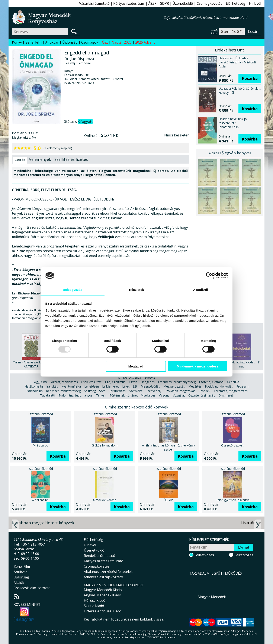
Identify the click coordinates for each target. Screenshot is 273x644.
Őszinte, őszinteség (202, 395)
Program (242, 386)
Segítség (90, 391)
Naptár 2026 (122, 42)
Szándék (205, 391)
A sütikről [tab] (200, 290)
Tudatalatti (48, 395)
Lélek (126, 386)
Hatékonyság (34, 386)
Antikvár (52, 42)
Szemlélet (136, 391)
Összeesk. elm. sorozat (32, 588)
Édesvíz (150, 377)
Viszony (164, 395)
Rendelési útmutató (99, 556)
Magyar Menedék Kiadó (103, 590)
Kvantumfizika (71, 386)
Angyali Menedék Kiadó (102, 595)
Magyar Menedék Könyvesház (88, 17)
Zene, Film (33, 42)
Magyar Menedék (212, 597)
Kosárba (250, 78)
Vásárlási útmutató (94, 3)
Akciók (19, 583)
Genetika (233, 382)
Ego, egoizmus (115, 382)
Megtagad (136, 366)
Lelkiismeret (110, 386)
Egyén (133, 382)
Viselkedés (148, 395)
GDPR (164, 3)
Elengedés (148, 382)
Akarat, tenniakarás (65, 382)
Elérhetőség (236, 3)
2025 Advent (145, 42)
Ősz (105, 42)
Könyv (17, 42)
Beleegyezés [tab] (72, 290)
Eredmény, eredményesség (177, 382)
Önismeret (226, 395)
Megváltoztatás (174, 386)
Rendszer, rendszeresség (63, 391)
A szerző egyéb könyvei (230, 153)
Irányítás (52, 386)
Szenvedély (154, 391)
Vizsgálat (179, 395)
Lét (135, 386)
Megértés (195, 386)
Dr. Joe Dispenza (130, 377)
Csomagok (90, 42)
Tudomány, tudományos (76, 395)
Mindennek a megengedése (198, 366)
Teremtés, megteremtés (231, 391)
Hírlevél (255, 3)
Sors (102, 391)
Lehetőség (91, 386)
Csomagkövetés (209, 3)
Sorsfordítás (117, 391)
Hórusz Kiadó (95, 600)
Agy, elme (41, 382)
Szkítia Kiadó (94, 606)
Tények (101, 395)
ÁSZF (152, 3)
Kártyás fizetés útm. (129, 3)
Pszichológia (34, 391)
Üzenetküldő (183, 3)
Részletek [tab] (136, 290)
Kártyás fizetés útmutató (104, 561)
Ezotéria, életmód (211, 382)
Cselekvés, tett (91, 382)
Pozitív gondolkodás (219, 386)
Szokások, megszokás (180, 391)
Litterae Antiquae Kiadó (103, 611)
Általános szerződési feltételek (108, 572)
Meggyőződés (150, 386)
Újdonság (70, 42)
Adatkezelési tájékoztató (103, 577)
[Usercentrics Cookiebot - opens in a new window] (209, 275)
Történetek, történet (124, 395)
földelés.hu (170, 637)
